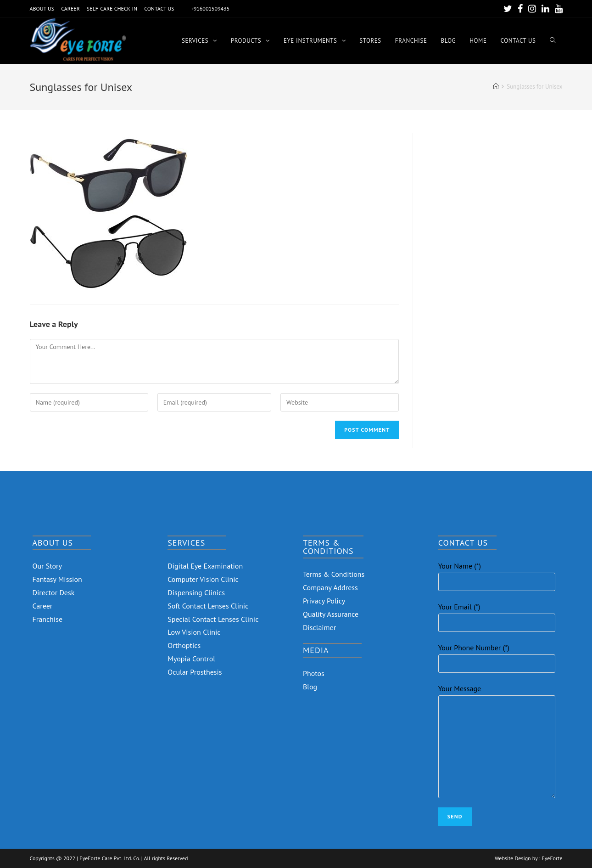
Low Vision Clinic (194, 632)
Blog (310, 687)
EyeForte (552, 858)
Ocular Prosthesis (195, 672)
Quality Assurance (331, 614)
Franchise (48, 619)
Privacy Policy (324, 601)
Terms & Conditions (334, 574)
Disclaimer (319, 627)
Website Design (513, 858)
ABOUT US (42, 8)
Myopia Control (191, 659)
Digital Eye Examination (205, 566)
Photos (314, 673)
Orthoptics (184, 645)
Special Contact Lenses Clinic (213, 619)
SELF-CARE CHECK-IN (112, 8)
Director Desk (54, 592)
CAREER (70, 8)
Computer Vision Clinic (203, 579)
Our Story (47, 566)
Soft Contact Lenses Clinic (208, 606)
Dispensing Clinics (196, 592)
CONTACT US (159, 8)
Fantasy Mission (57, 579)
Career (43, 606)
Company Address (330, 587)
